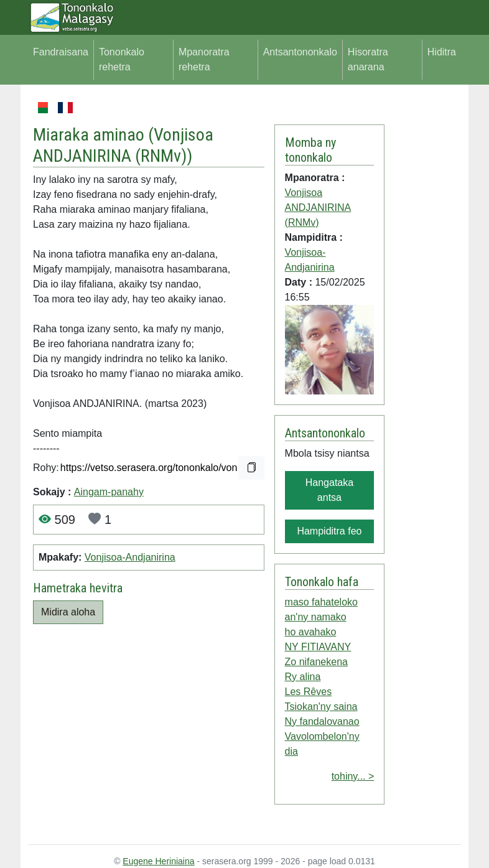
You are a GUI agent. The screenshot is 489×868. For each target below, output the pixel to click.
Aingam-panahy (109, 492)
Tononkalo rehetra (122, 59)
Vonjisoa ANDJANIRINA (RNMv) (123, 145)
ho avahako (311, 632)
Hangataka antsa (329, 490)
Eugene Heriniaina (158, 861)
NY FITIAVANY (318, 647)
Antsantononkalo (300, 52)
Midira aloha (68, 612)
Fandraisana (61, 52)
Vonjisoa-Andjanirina (130, 557)
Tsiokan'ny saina (321, 707)
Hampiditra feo (329, 531)
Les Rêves (309, 692)
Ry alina (303, 677)
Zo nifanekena (316, 662)
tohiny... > (353, 776)
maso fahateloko (321, 602)
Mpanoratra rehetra (204, 59)
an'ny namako (316, 617)
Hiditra (442, 52)
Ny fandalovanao (322, 721)
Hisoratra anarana (368, 59)
